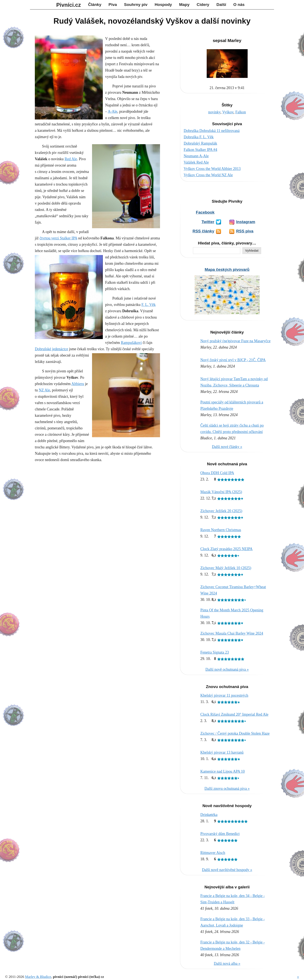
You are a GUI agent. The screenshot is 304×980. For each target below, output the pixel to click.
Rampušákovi (131, 343)
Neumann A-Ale (196, 156)
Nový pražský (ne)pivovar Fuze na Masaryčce (235, 341)
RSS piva (245, 231)
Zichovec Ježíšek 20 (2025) (221, 511)
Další (221, 5)
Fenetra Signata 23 (215, 652)
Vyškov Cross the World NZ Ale (208, 175)
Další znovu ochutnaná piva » (227, 789)
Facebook (205, 212)
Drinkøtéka (209, 815)
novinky (214, 112)
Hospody (163, 5)
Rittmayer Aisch (213, 853)
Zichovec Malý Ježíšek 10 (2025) (226, 568)
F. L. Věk (149, 305)
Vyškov (228, 112)
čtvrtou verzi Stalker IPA (58, 238)
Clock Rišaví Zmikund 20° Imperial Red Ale (234, 714)
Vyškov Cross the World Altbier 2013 (212, 169)
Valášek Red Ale (196, 162)
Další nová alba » (227, 964)
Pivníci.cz (69, 5)
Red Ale (71, 159)
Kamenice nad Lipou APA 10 (223, 771)
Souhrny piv (136, 5)
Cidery (203, 5)
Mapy (184, 5)
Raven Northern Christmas (221, 530)
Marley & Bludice (38, 977)
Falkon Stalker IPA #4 (200, 150)
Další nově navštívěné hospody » (227, 870)
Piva (113, 5)
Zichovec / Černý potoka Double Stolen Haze (235, 733)
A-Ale (113, 111)
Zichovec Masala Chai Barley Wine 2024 (232, 633)
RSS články (203, 231)
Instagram (246, 222)
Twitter (208, 222)
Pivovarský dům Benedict (220, 834)
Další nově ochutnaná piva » (227, 669)
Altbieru (78, 384)
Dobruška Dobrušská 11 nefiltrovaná (212, 131)
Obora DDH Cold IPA (217, 473)
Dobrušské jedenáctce (51, 349)
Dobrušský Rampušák (200, 143)
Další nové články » (227, 447)
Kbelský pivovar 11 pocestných (224, 695)
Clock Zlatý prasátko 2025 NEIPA (226, 549)
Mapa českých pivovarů (227, 269)
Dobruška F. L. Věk (199, 137)
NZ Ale (45, 390)
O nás (239, 5)
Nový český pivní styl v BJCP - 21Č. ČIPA (233, 360)
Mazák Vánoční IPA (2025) (221, 492)
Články (95, 5)
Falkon (241, 112)
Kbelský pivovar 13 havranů (222, 752)
